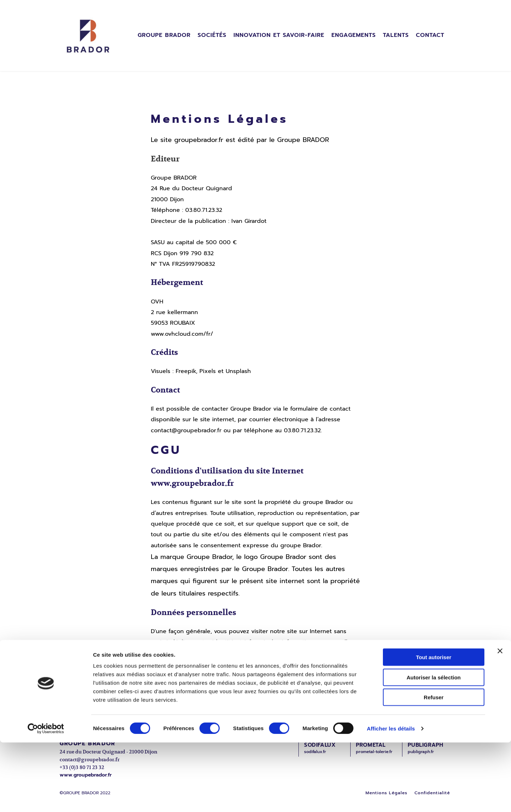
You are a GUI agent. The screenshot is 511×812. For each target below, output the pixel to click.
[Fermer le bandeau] (500, 720)
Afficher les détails (391, 798)
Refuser (434, 767)
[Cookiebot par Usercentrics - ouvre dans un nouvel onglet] (46, 798)
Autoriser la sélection (434, 747)
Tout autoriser (434, 727)
